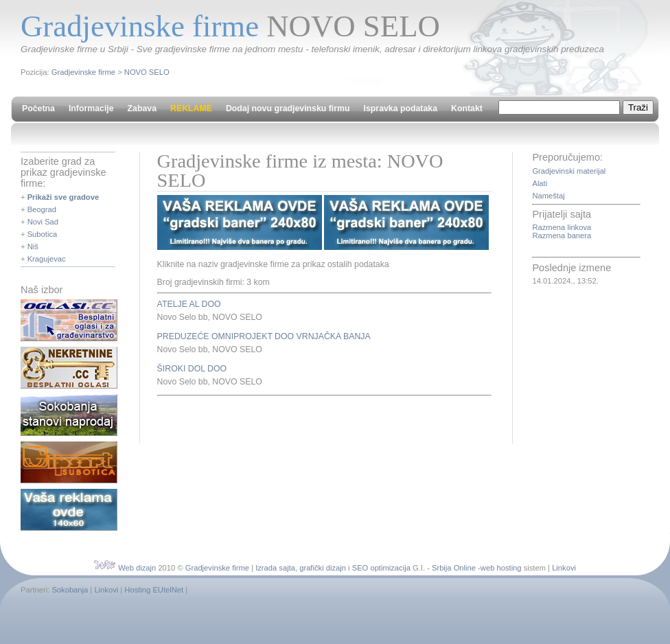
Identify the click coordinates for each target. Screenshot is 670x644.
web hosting (501, 568)
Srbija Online (454, 568)
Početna (38, 108)
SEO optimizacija (381, 568)
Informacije (91, 108)
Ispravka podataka (401, 108)
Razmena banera (562, 235)
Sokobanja (70, 590)
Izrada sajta (275, 568)
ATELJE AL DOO (189, 304)
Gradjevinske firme (83, 72)
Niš (33, 246)
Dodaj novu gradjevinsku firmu (288, 108)
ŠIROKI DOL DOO (192, 369)
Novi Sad (43, 222)
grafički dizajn (323, 568)
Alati (540, 183)
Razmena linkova (562, 227)
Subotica (43, 234)
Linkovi (564, 568)
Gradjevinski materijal (569, 171)
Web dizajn (137, 568)
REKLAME (191, 108)
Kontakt (467, 108)
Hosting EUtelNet (154, 590)
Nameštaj (548, 196)
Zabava (142, 108)
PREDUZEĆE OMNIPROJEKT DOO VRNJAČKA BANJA (264, 336)
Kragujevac (47, 259)
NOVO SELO (147, 72)
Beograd (42, 209)
